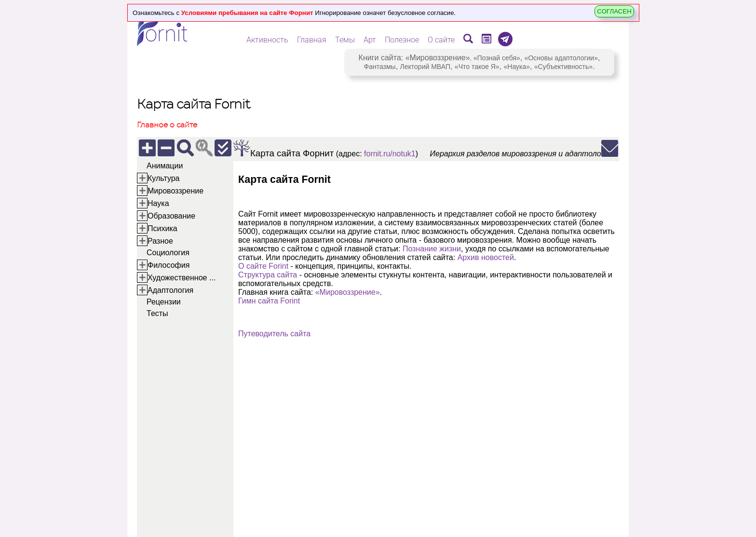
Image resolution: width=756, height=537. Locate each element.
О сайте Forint (263, 266)
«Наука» (517, 67)
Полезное (402, 40)
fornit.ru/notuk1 (390, 154)
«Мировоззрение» (438, 58)
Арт (370, 40)
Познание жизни (432, 249)
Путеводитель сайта (274, 334)
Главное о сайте (167, 125)
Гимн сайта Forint (269, 301)
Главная (312, 40)
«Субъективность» (563, 67)
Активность (267, 40)
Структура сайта (268, 275)
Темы (345, 40)
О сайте (441, 40)
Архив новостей (486, 257)
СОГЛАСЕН (614, 11)
